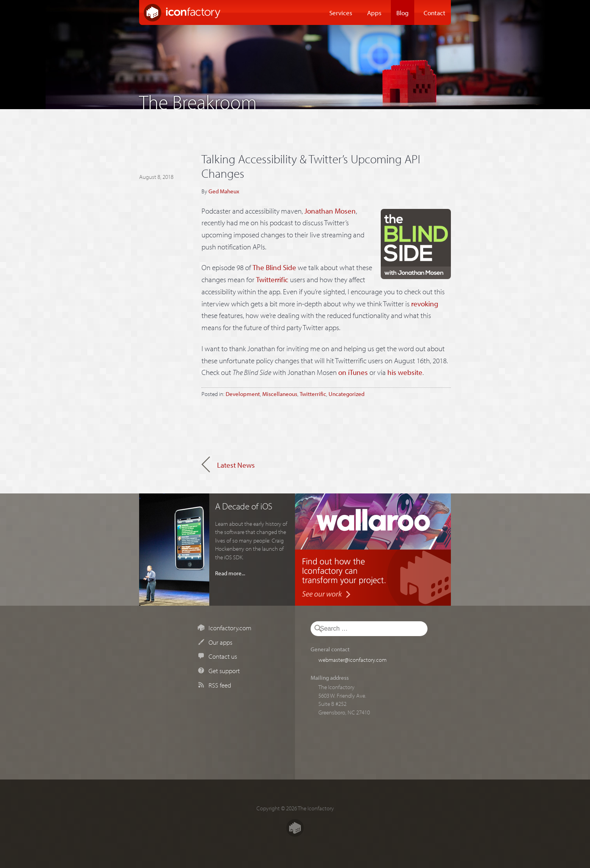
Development (243, 394)
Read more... (230, 573)
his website (405, 372)
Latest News (236, 465)
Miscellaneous (280, 394)
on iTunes (353, 372)
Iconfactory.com (230, 628)
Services (341, 12)
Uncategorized (346, 394)
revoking (425, 304)
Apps (374, 12)
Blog (403, 12)
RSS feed (220, 685)
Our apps (220, 642)
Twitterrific (272, 279)
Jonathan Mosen (330, 211)
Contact (435, 12)
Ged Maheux (224, 191)
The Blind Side (274, 267)
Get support (224, 670)
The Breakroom (198, 100)
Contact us (223, 656)
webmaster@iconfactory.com (352, 659)
